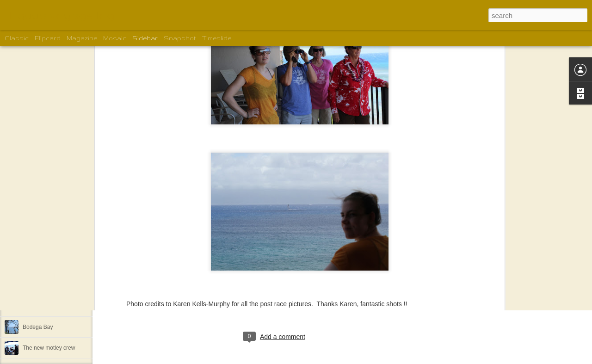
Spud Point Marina (46, 265)
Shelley (303, 299)
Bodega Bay (38, 285)
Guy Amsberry (337, 241)
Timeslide (217, 38)
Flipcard (48, 38)
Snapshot (180, 38)
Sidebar (145, 38)
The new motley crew (49, 348)
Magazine (82, 38)
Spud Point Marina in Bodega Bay (64, 306)
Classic (17, 38)
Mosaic (115, 38)
